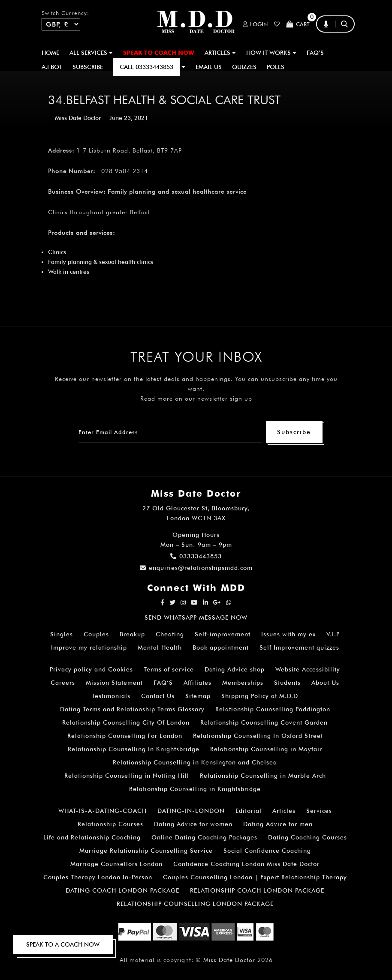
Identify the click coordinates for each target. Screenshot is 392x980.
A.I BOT (52, 67)
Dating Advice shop (235, 669)
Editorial (249, 811)
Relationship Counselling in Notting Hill (127, 776)
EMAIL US (209, 67)
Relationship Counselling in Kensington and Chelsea (195, 762)
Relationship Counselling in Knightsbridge (195, 789)
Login (255, 24)
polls (276, 67)
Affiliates (198, 683)
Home (50, 53)
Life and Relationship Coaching (92, 837)
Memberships (243, 683)
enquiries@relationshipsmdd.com (196, 568)
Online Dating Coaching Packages (204, 837)
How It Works (271, 53)
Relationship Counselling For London (125, 736)
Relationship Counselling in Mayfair (266, 749)
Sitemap (198, 696)
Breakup (132, 634)
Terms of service (169, 669)
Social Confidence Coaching (267, 851)
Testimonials (111, 696)
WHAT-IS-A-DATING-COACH (103, 811)
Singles (62, 634)
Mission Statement (114, 683)
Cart (298, 24)
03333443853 (196, 556)
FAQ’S (315, 53)
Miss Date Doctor (78, 118)
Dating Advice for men (278, 824)
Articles (284, 811)
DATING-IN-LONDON (191, 811)
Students (287, 683)
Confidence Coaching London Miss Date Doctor (246, 864)
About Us (325, 683)
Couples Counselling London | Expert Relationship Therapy (255, 877)
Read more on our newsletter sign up (196, 399)
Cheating (170, 634)
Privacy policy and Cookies (91, 669)
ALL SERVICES (91, 53)
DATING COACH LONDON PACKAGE (122, 890)
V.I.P (333, 634)
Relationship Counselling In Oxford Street (258, 736)
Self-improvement (223, 634)
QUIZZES (244, 67)
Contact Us (158, 696)
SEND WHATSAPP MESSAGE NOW (196, 617)
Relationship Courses (110, 824)
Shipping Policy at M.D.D (260, 696)
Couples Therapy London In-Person (98, 877)
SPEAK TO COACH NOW (159, 53)
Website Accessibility (308, 669)
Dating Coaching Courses (308, 837)
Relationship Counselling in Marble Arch (263, 776)
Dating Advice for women (193, 824)
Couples (96, 634)
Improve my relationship (89, 647)
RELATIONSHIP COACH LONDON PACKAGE (257, 890)
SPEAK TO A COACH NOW (63, 944)
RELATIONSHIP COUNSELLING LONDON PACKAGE (195, 904)
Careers (63, 683)
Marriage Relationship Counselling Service (146, 851)
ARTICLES (220, 53)
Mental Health (160, 647)
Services (319, 811)
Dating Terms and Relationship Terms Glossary (132, 709)
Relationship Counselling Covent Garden (264, 722)
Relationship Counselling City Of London (126, 722)
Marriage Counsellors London (116, 864)
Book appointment (221, 647)
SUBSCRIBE (88, 67)
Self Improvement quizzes (299, 647)
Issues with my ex (288, 634)
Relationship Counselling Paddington (273, 709)
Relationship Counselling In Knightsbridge (134, 749)
